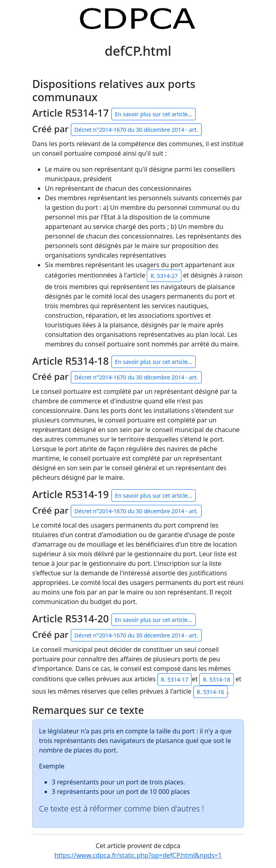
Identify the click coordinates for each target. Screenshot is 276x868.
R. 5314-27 (164, 276)
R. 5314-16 (211, 692)
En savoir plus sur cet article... (154, 114)
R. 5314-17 (175, 679)
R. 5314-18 (217, 679)
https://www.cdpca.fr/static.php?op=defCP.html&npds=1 (138, 855)
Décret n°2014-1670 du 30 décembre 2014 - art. (136, 130)
